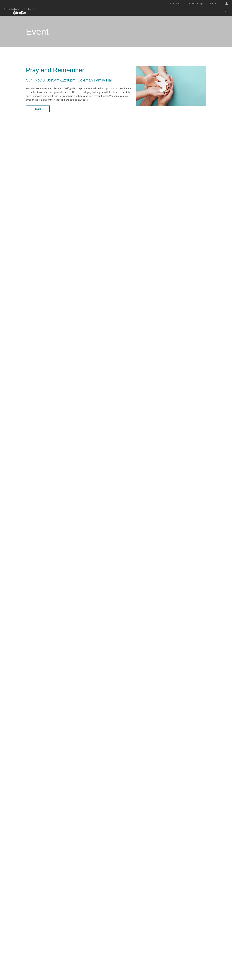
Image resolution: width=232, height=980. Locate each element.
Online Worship (195, 3)
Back (38, 109)
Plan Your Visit (173, 3)
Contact (214, 3)
